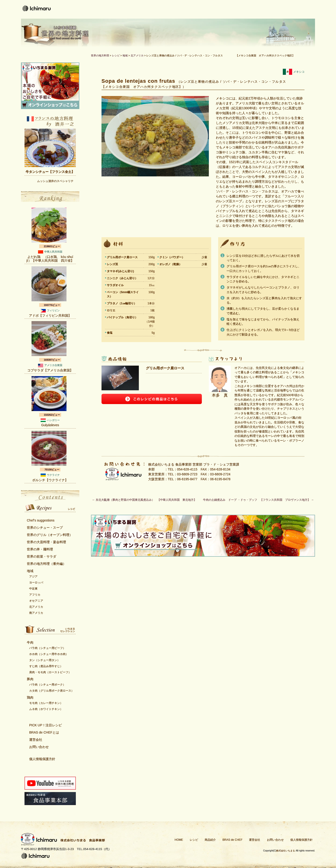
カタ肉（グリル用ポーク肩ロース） (52, 691)
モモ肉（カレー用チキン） (46, 703)
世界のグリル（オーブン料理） (50, 535)
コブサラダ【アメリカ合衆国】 (50, 370)
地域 (30, 571)
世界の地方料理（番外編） (46, 564)
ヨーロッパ (36, 583)
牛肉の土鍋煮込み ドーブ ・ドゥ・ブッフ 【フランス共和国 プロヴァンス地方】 (258, 500)
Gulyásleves (50, 425)
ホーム (132, 9)
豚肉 (30, 679)
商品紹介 (186, 9)
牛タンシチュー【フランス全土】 (50, 172)
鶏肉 (30, 697)
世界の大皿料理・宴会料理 (46, 542)
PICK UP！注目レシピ (45, 725)
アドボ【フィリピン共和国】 (50, 316)
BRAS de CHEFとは (44, 732)
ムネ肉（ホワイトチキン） (46, 709)
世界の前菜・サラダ (42, 556)
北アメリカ (36, 607)
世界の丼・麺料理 (40, 549)
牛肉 (30, 642)
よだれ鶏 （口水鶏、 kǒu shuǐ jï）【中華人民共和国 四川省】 (50, 259)
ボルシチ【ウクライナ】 (50, 480)
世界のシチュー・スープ (45, 528)
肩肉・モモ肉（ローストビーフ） (50, 672)
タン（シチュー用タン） (45, 660)
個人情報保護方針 (42, 759)
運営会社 (263, 9)
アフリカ (35, 595)
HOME (179, 840)
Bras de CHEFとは (225, 9)
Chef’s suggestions (41, 520)
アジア (33, 576)
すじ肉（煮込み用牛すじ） (46, 666)
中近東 (33, 589)
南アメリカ (36, 613)
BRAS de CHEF (233, 840)
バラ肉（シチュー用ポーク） (47, 685)
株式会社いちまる (286, 851)
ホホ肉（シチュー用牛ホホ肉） (49, 654)
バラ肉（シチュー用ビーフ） (47, 648)
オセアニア (36, 601)
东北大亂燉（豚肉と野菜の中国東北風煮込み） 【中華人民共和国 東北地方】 (144, 500)
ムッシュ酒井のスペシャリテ (55, 181)
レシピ (157, 9)
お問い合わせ (297, 9)
